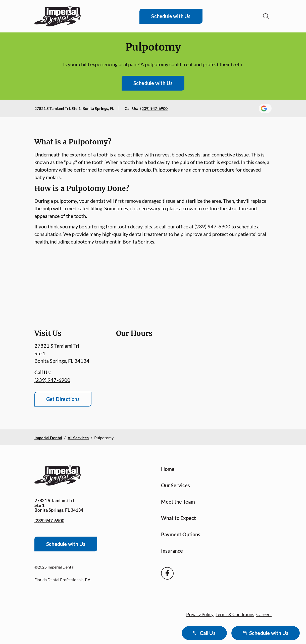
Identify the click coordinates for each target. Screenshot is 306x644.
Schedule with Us (171, 16)
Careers (264, 614)
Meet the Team (178, 502)
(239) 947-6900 (154, 108)
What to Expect (179, 518)
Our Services (175, 485)
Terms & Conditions (235, 614)
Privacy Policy (200, 614)
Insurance (172, 551)
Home (168, 469)
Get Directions (63, 399)
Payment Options (181, 534)
